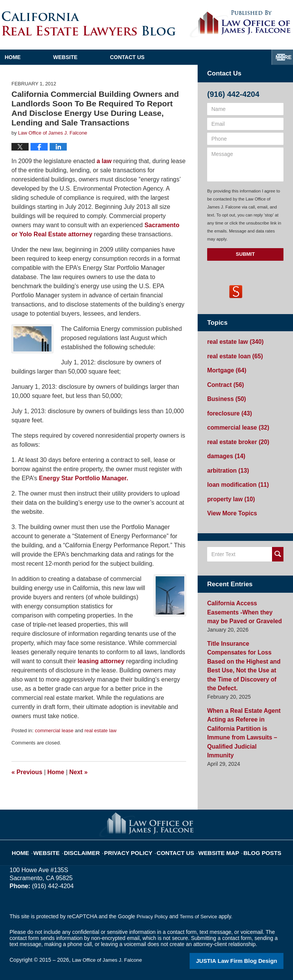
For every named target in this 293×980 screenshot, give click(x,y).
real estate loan (232, 354)
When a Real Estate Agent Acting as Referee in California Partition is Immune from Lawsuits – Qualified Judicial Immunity (245, 697)
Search (278, 542)
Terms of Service (201, 916)
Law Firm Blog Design (247, 961)
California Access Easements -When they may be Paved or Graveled (244, 598)
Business (225, 395)
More (277, 57)
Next (79, 772)
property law (229, 488)
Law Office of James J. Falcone (109, 960)
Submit (245, 254)
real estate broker (235, 435)
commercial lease (54, 731)
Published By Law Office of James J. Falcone (240, 24)
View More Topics (229, 501)
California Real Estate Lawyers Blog (89, 23)
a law (103, 161)
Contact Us (197, 57)
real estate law (101, 731)
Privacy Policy (134, 847)
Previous (27, 772)
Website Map (213, 847)
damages (224, 448)
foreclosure (227, 408)
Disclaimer (93, 847)
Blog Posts (252, 847)
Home (36, 57)
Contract (224, 381)
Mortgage (225, 368)
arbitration (226, 461)
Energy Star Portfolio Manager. (84, 478)
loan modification (235, 475)
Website (112, 57)
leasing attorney (100, 661)
